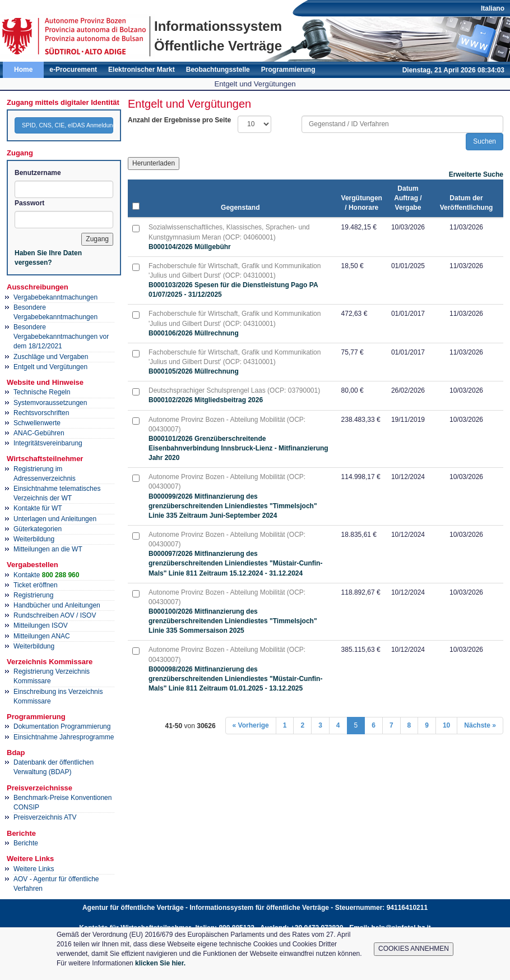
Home (23, 70)
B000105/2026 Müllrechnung (194, 371)
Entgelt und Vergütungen (50, 367)
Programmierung (288, 70)
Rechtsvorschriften (41, 413)
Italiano (493, 8)
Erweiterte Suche (476, 174)
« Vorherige (251, 725)
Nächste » (480, 725)
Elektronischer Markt (142, 70)
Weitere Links (34, 869)
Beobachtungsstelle (218, 70)
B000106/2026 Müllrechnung (194, 333)
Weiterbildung (34, 539)
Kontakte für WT (38, 508)
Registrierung (33, 595)
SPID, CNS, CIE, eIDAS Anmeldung (68, 125)
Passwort (29, 203)
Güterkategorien (38, 529)
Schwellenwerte (37, 423)
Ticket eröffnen (36, 585)
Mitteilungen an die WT (48, 549)
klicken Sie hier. (160, 963)
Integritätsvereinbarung (48, 443)
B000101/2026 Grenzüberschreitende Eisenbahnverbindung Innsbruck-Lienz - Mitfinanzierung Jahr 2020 (238, 448)
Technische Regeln (42, 392)
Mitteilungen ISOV (41, 625)
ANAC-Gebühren (39, 433)
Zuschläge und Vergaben (51, 357)
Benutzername (38, 173)
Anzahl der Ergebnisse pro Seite (179, 120)
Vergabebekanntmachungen (55, 297)
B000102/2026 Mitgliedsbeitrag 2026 (206, 400)
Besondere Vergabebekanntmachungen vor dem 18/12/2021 (61, 337)
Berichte (26, 843)
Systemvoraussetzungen (50, 403)
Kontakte (46, 575)
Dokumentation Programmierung (62, 726)
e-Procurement (73, 70)
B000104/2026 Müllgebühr (190, 247)
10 (446, 725)
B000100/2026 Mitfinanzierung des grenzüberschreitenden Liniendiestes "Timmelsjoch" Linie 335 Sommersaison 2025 (233, 621)
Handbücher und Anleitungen (57, 605)
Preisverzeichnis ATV (45, 817)
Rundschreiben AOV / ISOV (55, 615)
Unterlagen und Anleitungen (55, 519)
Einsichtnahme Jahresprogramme (64, 737)
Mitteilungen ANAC (42, 636)
